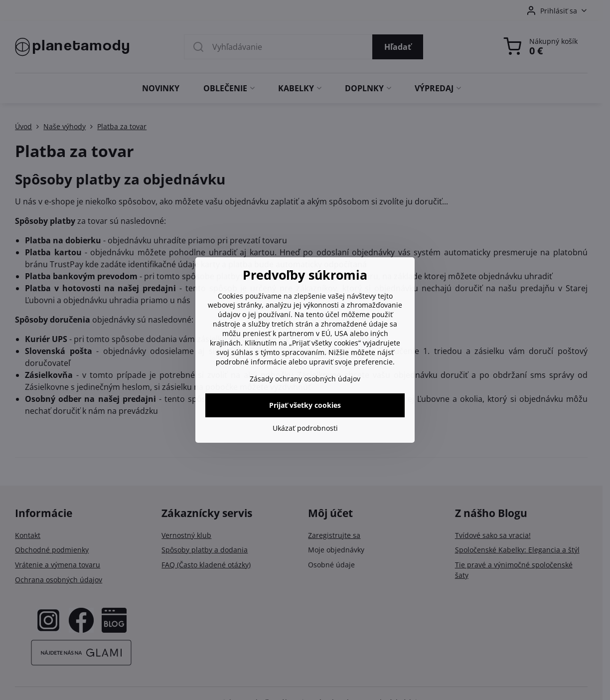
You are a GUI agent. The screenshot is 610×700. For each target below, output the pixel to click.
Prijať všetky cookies (305, 405)
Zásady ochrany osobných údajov (305, 379)
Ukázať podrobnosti (305, 428)
